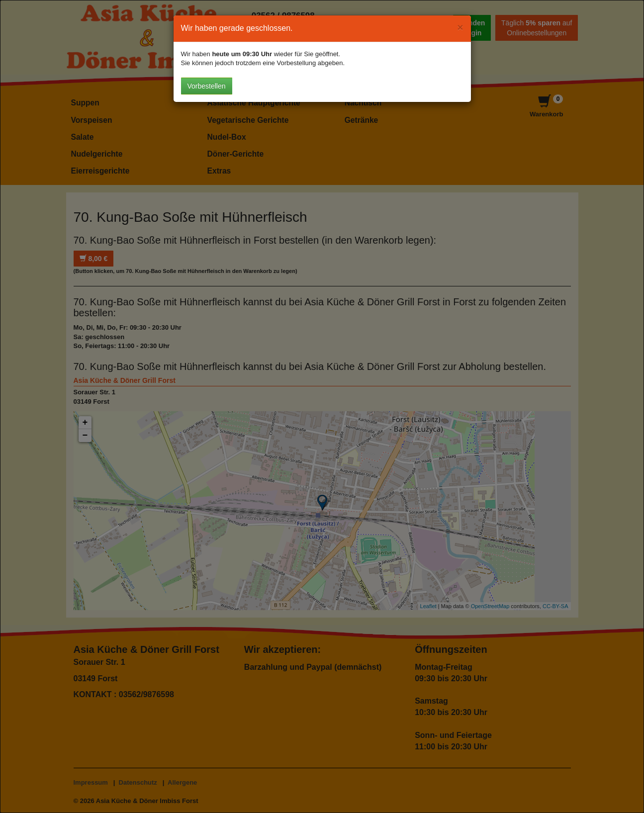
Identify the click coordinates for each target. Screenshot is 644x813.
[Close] (460, 27)
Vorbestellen (207, 86)
